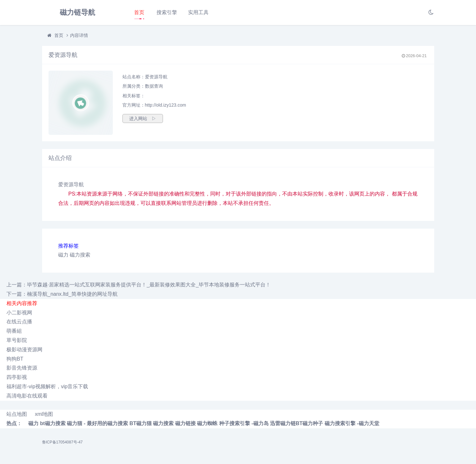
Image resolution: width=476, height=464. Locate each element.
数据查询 (154, 86)
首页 (139, 12)
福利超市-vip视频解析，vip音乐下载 (47, 386)
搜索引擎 (167, 12)
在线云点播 (19, 322)
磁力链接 (185, 423)
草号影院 (17, 340)
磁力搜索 (80, 255)
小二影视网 (19, 313)
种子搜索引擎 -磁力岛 (244, 423)
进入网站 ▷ (143, 118)
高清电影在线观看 (27, 396)
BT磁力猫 (141, 423)
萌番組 (14, 331)
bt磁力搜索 (53, 423)
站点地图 (17, 414)
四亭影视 (17, 377)
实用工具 (198, 12)
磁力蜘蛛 (207, 423)
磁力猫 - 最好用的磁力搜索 (97, 423)
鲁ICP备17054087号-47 (63, 442)
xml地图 (44, 414)
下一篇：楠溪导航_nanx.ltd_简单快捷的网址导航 (62, 294)
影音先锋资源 (22, 368)
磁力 (63, 255)
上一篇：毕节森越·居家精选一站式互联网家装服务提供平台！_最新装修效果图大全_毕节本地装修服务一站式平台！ (139, 285)
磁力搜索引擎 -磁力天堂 (352, 423)
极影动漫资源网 (24, 350)
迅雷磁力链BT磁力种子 (296, 423)
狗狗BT (15, 359)
